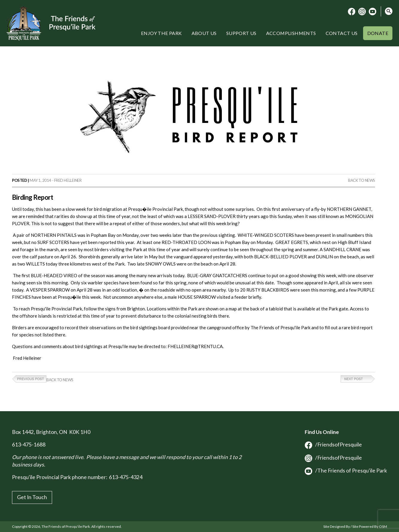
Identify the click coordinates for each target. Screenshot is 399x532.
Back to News (362, 180)
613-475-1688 (29, 445)
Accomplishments (291, 33)
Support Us (241, 33)
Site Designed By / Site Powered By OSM (355, 526)
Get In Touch (32, 497)
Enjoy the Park (161, 33)
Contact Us (342, 33)
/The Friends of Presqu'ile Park (346, 471)
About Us (204, 33)
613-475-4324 (126, 477)
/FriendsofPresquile (333, 445)
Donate (378, 33)
